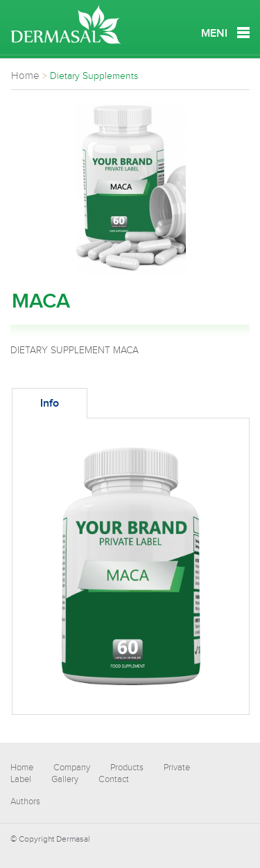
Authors (25, 801)
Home (22, 768)
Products (127, 768)
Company (72, 768)
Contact (114, 779)
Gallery (65, 779)
